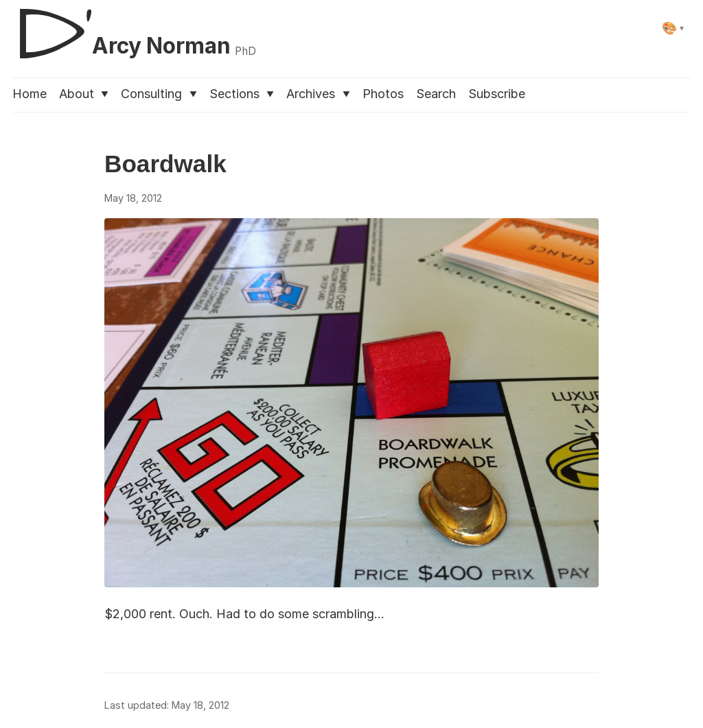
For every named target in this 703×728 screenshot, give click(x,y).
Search (436, 94)
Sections (242, 94)
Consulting (159, 94)
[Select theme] (673, 28)
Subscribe (497, 94)
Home (30, 94)
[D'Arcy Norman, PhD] (134, 28)
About (84, 94)
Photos (383, 94)
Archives (318, 94)
